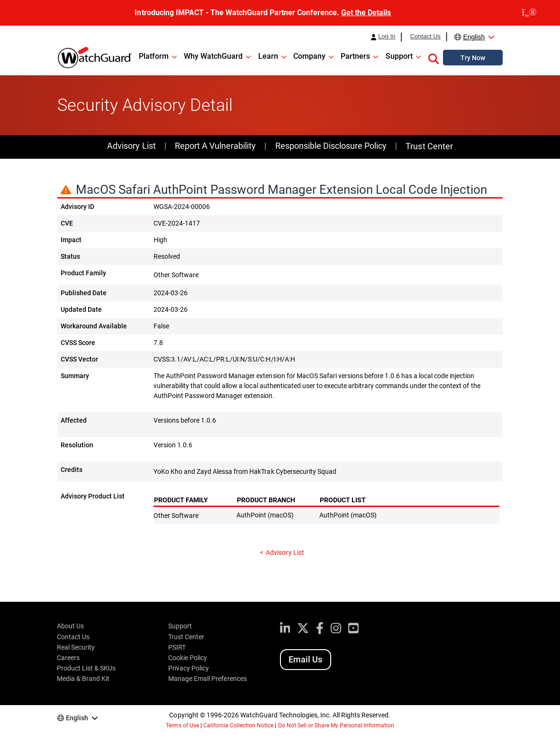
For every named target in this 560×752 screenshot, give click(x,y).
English (474, 37)
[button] (434, 57)
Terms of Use (182, 725)
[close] (529, 13)
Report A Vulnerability (215, 146)
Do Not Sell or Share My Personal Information (336, 725)
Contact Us (425, 36)
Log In (387, 36)
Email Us (305, 659)
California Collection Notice (238, 725)
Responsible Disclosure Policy (331, 146)
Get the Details (366, 13)
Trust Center (429, 146)
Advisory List (131, 146)
